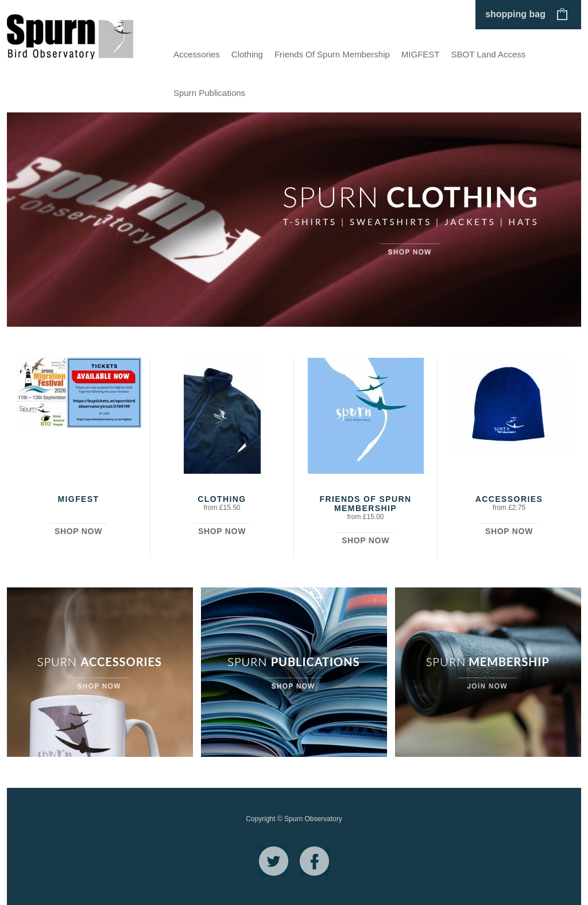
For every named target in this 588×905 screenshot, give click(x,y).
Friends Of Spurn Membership (332, 54)
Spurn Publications (209, 93)
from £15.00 (365, 517)
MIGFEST (421, 54)
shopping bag (515, 14)
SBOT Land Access (489, 54)
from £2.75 (509, 508)
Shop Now (78, 531)
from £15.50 (222, 508)
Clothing (247, 54)
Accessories (197, 54)
